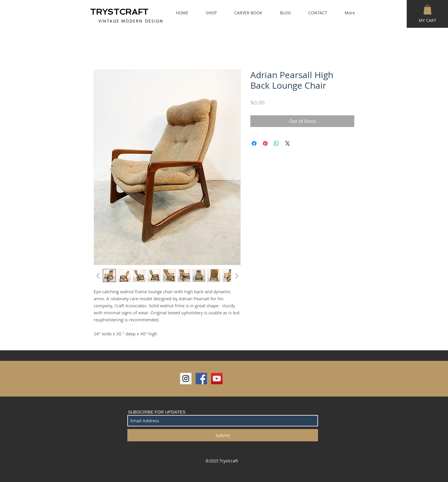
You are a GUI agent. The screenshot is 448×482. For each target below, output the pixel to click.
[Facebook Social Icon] (201, 379)
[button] (428, 10)
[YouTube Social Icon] (217, 379)
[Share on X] (288, 143)
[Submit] (223, 435)
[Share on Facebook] (254, 143)
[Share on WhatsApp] (276, 143)
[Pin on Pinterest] (265, 143)
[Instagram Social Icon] (186, 379)
